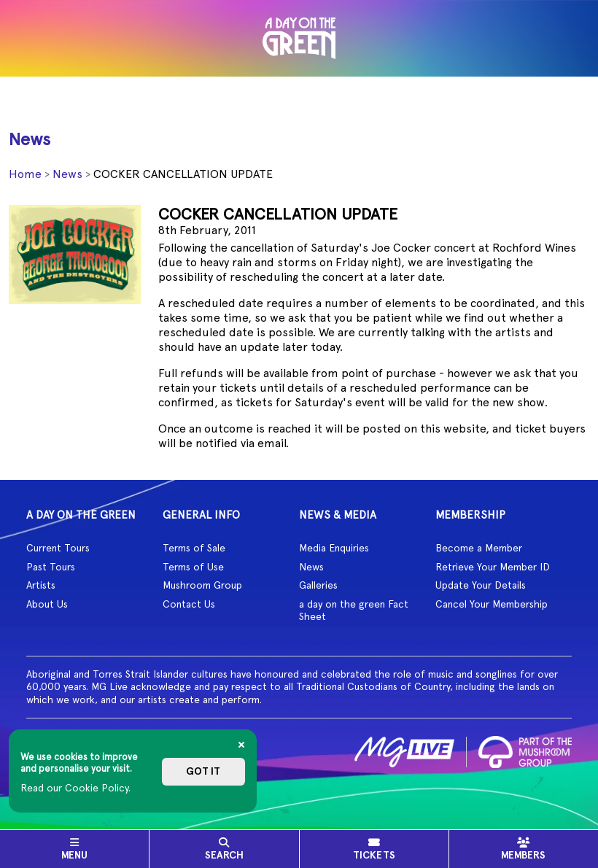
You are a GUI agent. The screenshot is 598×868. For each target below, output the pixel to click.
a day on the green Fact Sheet (354, 611)
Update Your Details (481, 585)
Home (25, 174)
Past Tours (51, 567)
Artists (41, 585)
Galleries (318, 585)
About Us (47, 604)
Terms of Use (193, 567)
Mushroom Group (202, 585)
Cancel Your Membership (492, 604)
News (67, 174)
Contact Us (189, 604)
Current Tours (58, 548)
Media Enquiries (334, 548)
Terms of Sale (194, 548)
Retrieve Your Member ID (493, 567)
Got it (203, 771)
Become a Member (479, 548)
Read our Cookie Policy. (75, 788)
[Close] (241, 745)
